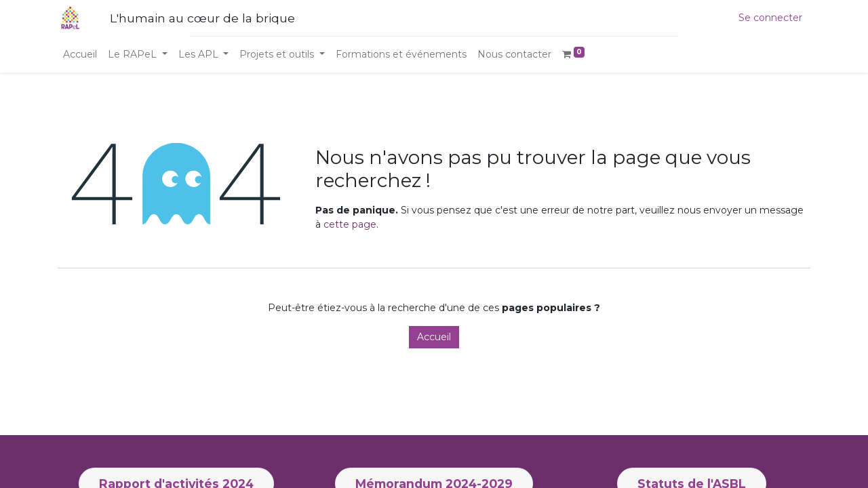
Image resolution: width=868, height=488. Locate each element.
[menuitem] (80, 55)
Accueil (434, 337)
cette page (350, 224)
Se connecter (770, 18)
